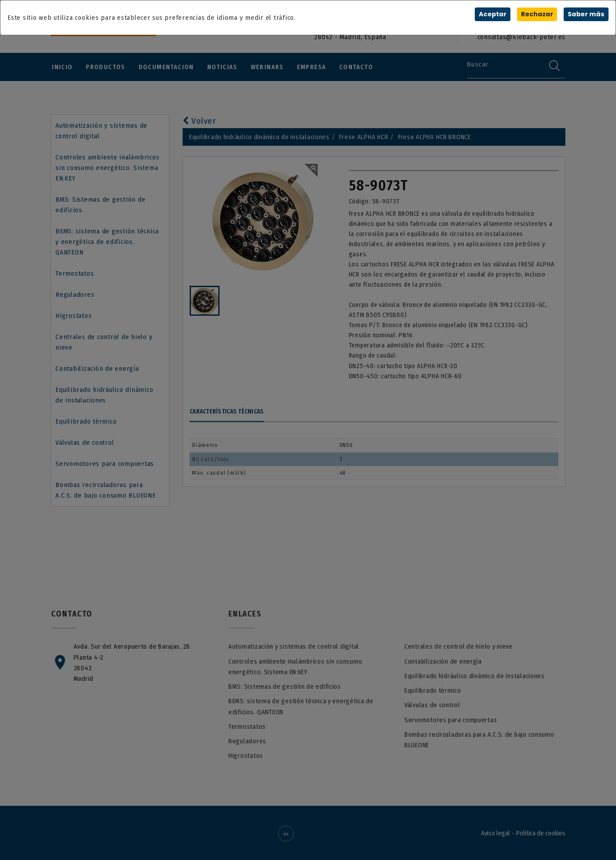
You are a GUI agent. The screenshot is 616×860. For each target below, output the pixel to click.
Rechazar (537, 14)
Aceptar (492, 14)
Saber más (586, 14)
